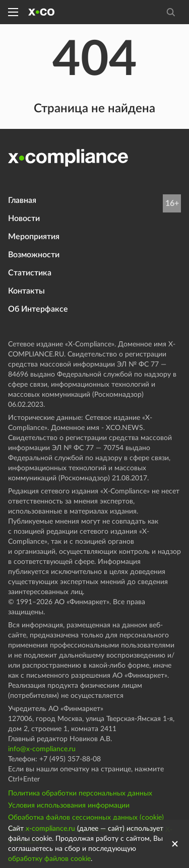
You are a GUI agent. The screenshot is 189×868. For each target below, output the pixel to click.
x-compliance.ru (50, 829)
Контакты (26, 291)
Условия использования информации (69, 806)
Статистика (30, 273)
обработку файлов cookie (49, 859)
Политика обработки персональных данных (80, 793)
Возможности (34, 255)
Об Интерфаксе (38, 309)
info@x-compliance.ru (42, 749)
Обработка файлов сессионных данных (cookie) (86, 818)
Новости (24, 219)
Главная (22, 200)
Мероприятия (34, 237)
